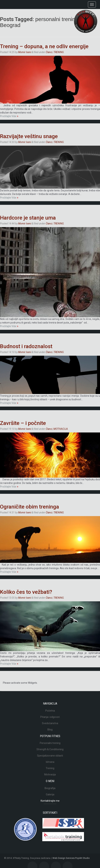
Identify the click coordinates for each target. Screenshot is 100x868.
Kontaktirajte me (50, 801)
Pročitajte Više (9, 116)
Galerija (50, 794)
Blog (50, 730)
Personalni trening (50, 743)
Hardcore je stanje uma (28, 218)
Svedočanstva (50, 723)
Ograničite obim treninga (29, 507)
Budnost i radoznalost (26, 346)
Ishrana (50, 762)
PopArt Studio (82, 858)
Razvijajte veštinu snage (29, 136)
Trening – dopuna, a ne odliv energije (44, 46)
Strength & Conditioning (50, 749)
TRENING (59, 52)
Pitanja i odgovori (50, 717)
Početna (50, 711)
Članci (49, 52)
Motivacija (50, 774)
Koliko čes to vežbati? (26, 592)
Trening (50, 768)
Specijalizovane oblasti (50, 756)
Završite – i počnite (23, 423)
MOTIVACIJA (61, 429)
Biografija (50, 788)
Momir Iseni (25, 52)
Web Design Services (64, 858)
